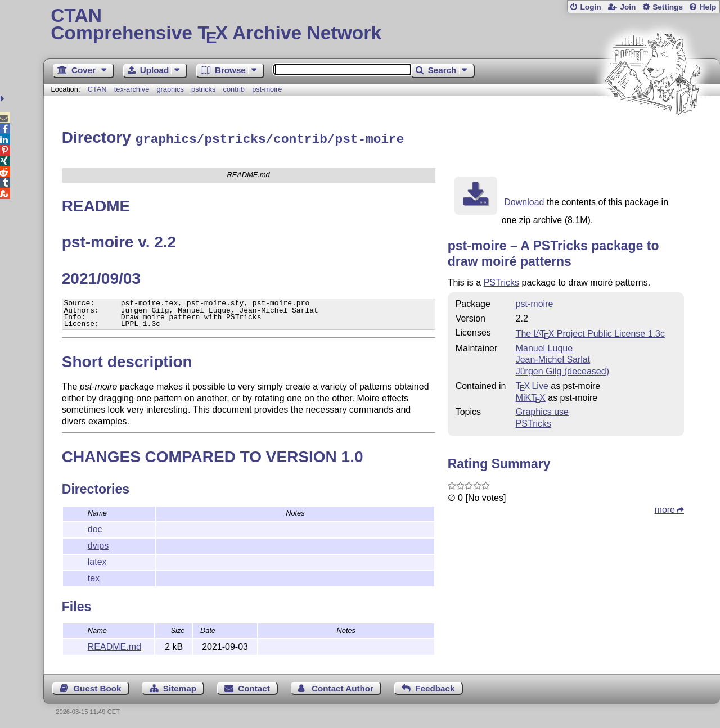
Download (524, 200)
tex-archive (132, 89)
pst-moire (267, 89)
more (665, 508)
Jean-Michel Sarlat (553, 358)
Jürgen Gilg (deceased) (562, 370)
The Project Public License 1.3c (590, 332)
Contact (254, 687)
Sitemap (180, 687)
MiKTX (531, 396)
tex (94, 576)
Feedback (435, 687)
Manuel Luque (544, 347)
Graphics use (542, 410)
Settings (668, 7)
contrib (234, 89)
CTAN (97, 89)
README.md (114, 645)
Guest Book (97, 687)
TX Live (532, 384)
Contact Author (343, 687)
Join (628, 7)
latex (97, 560)
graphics (170, 89)
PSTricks (501, 281)
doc (95, 528)
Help (708, 7)
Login (590, 7)
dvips (98, 544)
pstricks (203, 89)
